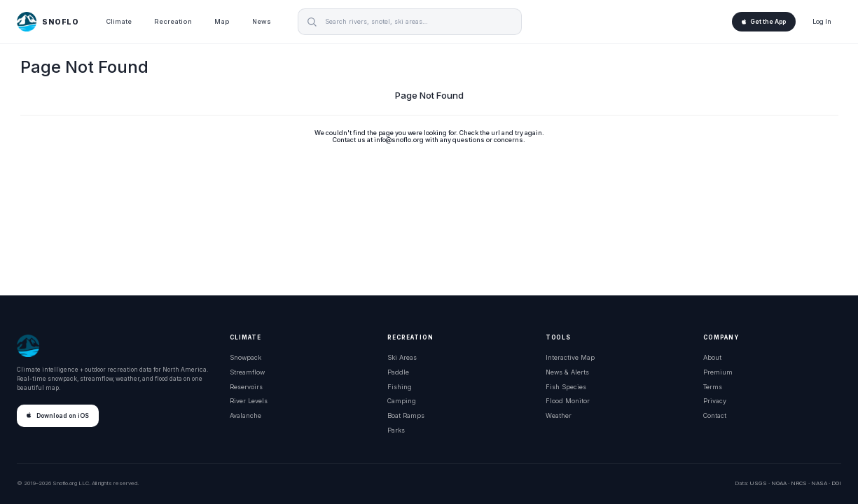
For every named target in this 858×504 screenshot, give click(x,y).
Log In (822, 21)
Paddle (398, 372)
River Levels (249, 401)
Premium (718, 372)
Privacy (715, 401)
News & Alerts (567, 372)
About (712, 357)
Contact (715, 415)
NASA (819, 483)
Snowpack (245, 357)
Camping (402, 401)
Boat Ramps (406, 415)
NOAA (779, 483)
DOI (836, 483)
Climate (119, 21)
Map (222, 21)
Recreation (173, 21)
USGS (758, 483)
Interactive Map (570, 357)
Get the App (764, 22)
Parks (396, 430)
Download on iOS (58, 416)
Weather (559, 415)
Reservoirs (246, 387)
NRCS (799, 483)
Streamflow (247, 372)
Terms (713, 387)
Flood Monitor (568, 401)
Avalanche (245, 415)
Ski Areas (402, 357)
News (262, 21)
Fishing (400, 387)
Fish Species (566, 387)
